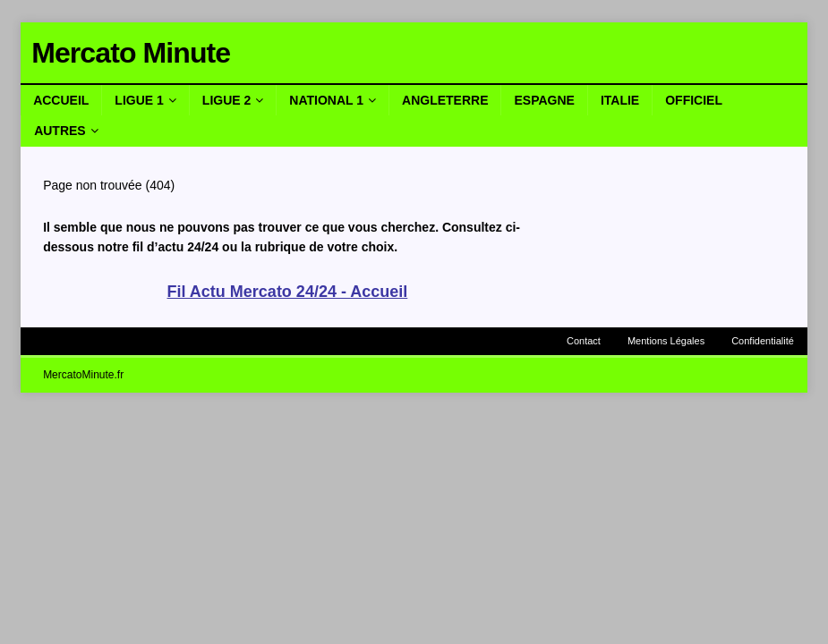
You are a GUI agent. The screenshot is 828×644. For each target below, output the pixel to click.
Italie (620, 100)
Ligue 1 (139, 100)
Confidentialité (763, 341)
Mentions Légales (666, 341)
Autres (60, 131)
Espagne (544, 100)
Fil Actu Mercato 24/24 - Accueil (288, 292)
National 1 (326, 100)
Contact (584, 341)
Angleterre (445, 100)
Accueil (61, 100)
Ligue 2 (226, 100)
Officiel (694, 100)
